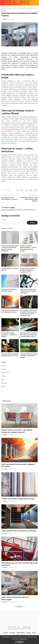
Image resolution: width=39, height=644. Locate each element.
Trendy (4, 11)
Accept (19, 642)
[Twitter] (22, 190)
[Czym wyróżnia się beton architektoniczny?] (10, 281)
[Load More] (20, 607)
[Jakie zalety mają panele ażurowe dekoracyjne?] (19, 583)
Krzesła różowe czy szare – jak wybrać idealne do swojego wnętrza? (28, 270)
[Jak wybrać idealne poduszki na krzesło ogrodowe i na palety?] (29, 346)
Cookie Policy (23, 639)
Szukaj (3, 220)
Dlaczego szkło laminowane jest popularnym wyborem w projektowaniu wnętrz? (29, 335)
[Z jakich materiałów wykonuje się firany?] (19, 484)
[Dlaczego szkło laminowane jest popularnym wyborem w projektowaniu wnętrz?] (29, 325)
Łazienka (4, 369)
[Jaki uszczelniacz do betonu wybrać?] (10, 260)
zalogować (12, 210)
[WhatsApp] (26, 190)
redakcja (5, 19)
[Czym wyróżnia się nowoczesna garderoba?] (19, 517)
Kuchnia (4, 366)
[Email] (35, 190)
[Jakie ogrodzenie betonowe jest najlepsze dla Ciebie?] (10, 302)
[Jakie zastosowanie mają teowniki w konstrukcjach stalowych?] (29, 281)
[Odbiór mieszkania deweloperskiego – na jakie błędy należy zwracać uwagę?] (29, 237)
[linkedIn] (31, 190)
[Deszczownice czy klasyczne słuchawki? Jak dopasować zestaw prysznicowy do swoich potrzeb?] (29, 302)
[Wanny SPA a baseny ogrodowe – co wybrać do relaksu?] (10, 325)
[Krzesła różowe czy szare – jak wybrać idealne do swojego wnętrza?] (29, 260)
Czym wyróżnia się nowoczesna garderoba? (19, 531)
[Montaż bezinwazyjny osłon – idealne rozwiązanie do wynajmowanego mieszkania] (10, 237)
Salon (3, 380)
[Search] (31, 3)
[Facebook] (17, 190)
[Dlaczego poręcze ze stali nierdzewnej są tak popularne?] (19, 549)
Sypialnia (4, 383)
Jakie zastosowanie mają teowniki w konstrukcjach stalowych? (28, 291)
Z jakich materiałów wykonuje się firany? (18, 499)
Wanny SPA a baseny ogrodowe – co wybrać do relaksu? (9, 335)
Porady (3, 376)
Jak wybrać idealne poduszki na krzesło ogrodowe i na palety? (29, 356)
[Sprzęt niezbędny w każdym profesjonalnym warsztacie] (10, 346)
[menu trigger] (35, 3)
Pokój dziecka (5, 373)
